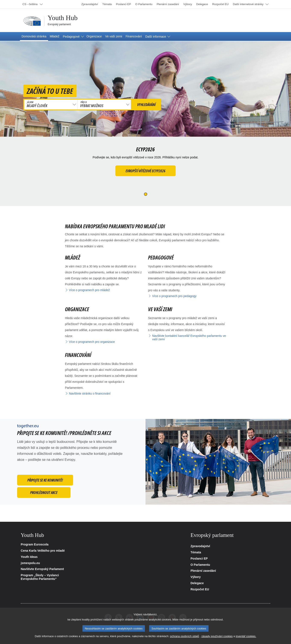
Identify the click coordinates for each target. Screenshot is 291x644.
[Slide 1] (146, 194)
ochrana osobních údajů (184, 639)
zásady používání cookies (217, 639)
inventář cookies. (246, 639)
